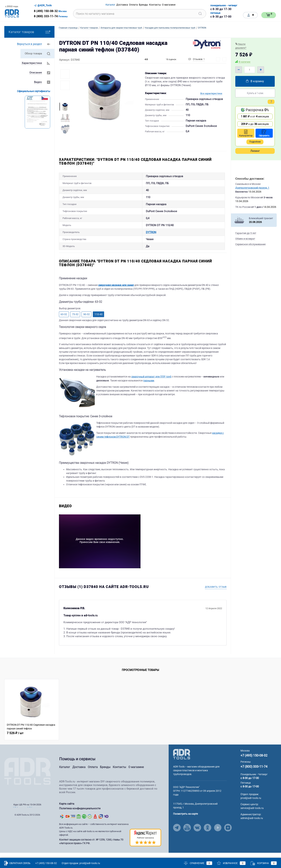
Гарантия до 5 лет (246, 233)
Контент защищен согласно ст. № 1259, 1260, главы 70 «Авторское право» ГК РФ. (91, 847)
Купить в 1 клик (255, 93)
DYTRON (134, 237)
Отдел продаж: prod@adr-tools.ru (81, 863)
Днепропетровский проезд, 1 (252, 188)
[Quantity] (250, 70)
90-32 (87, 320)
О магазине (136, 773)
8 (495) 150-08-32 (46, 11)
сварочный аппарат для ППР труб (151, 382)
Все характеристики (211, 93)
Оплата (93, 773)
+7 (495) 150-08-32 (254, 761)
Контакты (119, 773)
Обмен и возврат (245, 239)
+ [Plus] (261, 70)
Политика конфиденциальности (80, 814)
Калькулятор (246, 133)
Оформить (264, 133)
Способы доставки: (250, 179)
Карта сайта (67, 810)
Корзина (264, 863)
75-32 (75, 320)
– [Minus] (239, 70)
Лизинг (255, 151)
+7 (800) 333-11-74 (254, 772)
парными (149, 386)
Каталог (65, 773)
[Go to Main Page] (182, 760)
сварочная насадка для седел (116, 291)
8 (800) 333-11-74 (46, 16)
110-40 (99, 320)
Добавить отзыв (216, 593)
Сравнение (198, 863)
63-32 (64, 320)
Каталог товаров (29, 32)
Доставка (79, 773)
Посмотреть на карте (185, 820)
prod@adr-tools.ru (251, 804)
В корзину (255, 81)
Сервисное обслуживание (250, 244)
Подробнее (255, 142)
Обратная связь (17, 863)
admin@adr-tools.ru (252, 824)
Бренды (105, 773)
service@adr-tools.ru (252, 814)
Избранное (231, 863)
